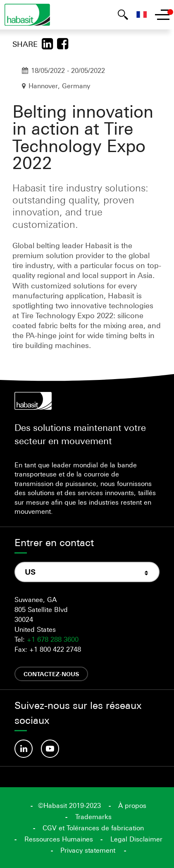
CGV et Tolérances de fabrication (93, 828)
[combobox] (87, 572)
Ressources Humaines (59, 839)
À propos (132, 805)
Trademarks (93, 817)
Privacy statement (88, 850)
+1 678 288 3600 (53, 639)
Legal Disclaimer (136, 839)
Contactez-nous (51, 674)
